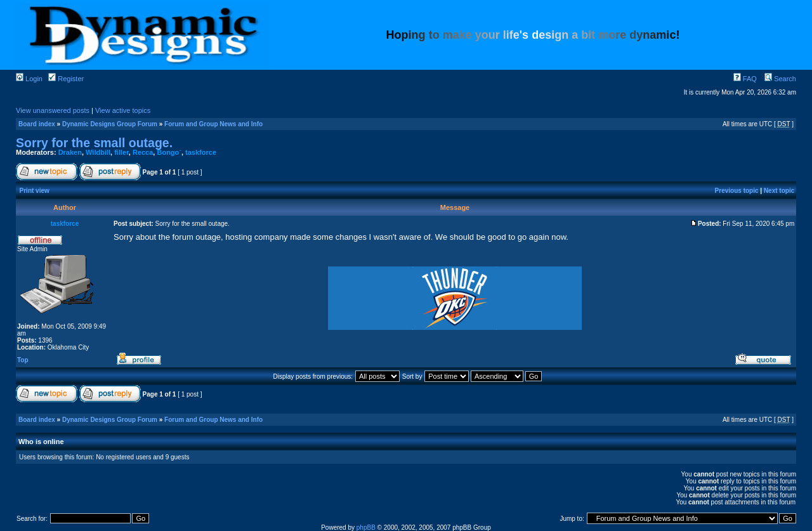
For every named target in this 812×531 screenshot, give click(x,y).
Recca (143, 152)
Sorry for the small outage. (94, 143)
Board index (37, 124)
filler (121, 152)
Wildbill (98, 152)
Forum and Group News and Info (213, 124)
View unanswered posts (53, 110)
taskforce (201, 152)
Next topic (779, 191)
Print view (35, 191)
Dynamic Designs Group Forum (110, 124)
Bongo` (169, 152)
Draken (70, 152)
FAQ (745, 79)
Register (66, 79)
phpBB (366, 528)
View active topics (123, 110)
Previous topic (737, 191)
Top (23, 360)
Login (29, 79)
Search (780, 79)
